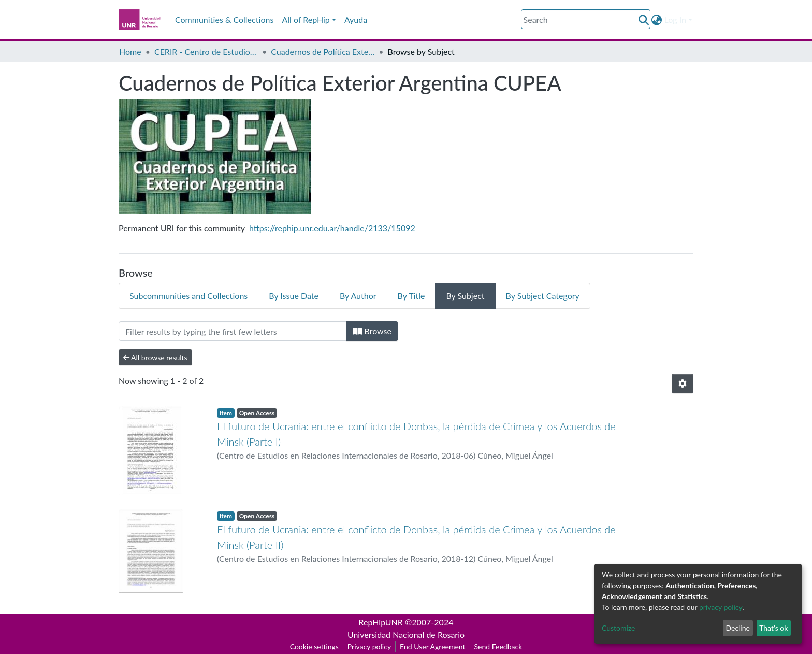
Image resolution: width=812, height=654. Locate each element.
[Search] (586, 19)
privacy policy (721, 607)
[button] (657, 20)
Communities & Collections (224, 19)
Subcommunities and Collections (189, 296)
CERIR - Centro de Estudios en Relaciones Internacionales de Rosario (206, 52)
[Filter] (233, 331)
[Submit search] (644, 20)
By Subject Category (543, 296)
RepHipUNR (381, 622)
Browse (372, 331)
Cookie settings (314, 646)
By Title (411, 296)
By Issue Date (294, 296)
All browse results (155, 357)
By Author (358, 296)
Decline (738, 628)
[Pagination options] (683, 383)
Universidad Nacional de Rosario (406, 635)
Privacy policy (369, 646)
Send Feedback (498, 646)
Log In (675, 19)
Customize (619, 628)
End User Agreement (432, 646)
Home (130, 52)
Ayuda (356, 19)
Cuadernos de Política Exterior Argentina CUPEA (323, 52)
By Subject (465, 296)
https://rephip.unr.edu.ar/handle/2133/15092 (332, 228)
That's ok (773, 628)
